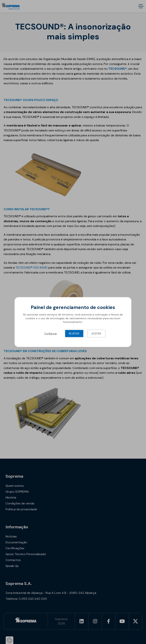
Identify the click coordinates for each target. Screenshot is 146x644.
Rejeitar (74, 334)
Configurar (51, 334)
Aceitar (96, 334)
